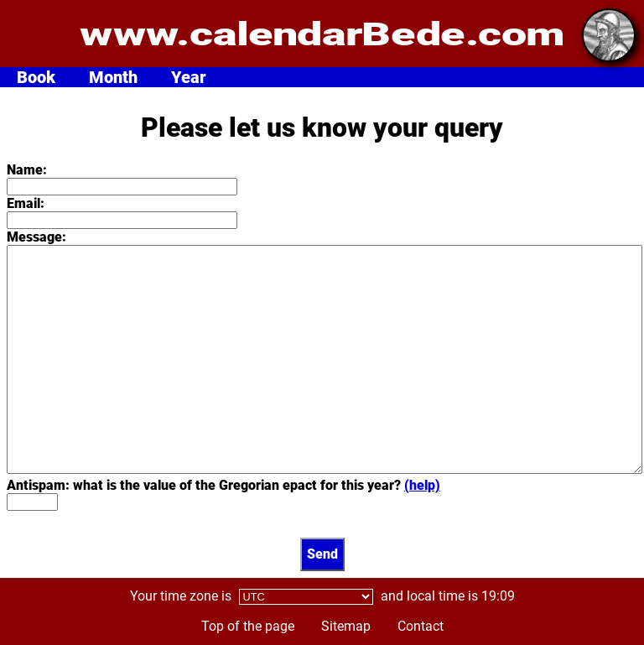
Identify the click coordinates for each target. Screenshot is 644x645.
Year (189, 77)
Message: (36, 237)
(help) (422, 485)
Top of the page (248, 626)
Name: (27, 170)
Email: (26, 203)
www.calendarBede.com (322, 34)
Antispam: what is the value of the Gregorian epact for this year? (223, 485)
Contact (421, 626)
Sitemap (346, 626)
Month (113, 77)
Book (36, 77)
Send (322, 554)
